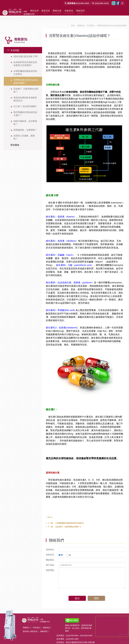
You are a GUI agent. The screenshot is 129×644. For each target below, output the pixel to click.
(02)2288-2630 (102, 3)
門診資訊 (36, 623)
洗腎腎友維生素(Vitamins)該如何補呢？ (26, 76)
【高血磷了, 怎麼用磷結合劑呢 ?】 (64, 522)
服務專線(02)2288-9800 (78, 3)
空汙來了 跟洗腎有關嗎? (25, 101)
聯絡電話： (51, 555)
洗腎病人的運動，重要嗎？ (24, 132)
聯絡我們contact (114, 3)
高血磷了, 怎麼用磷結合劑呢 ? (26, 85)
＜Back (49, 512)
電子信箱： (51, 560)
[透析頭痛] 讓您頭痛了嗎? (26, 51)
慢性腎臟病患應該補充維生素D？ (25, 109)
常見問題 (15, 45)
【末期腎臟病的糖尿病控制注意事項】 (65, 518)
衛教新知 (81, 20)
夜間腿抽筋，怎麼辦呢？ (25, 125)
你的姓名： (51, 544)
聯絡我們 (44, 626)
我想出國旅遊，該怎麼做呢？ (25, 118)
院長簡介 (26, 626)
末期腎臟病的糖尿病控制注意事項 (25, 68)
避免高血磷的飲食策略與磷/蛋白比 (25, 94)
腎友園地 (15, 140)
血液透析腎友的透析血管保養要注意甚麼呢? (25, 59)
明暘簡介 (26, 623)
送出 (76, 593)
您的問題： (51, 565)
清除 (97, 593)
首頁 (73, 20)
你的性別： (51, 550)
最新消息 (34, 626)
